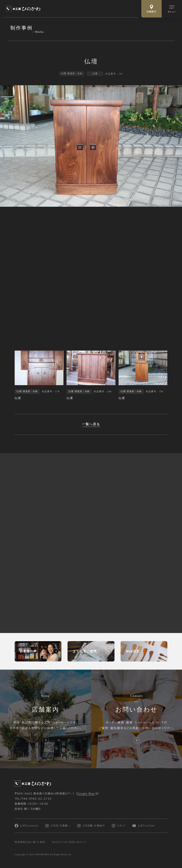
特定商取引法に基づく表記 (30, 842)
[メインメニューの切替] (172, 9)
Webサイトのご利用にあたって (69, 842)
